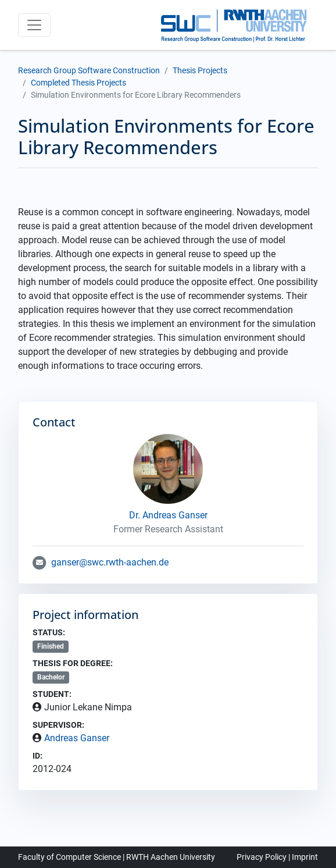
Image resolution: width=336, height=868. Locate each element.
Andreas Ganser (77, 738)
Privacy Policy (262, 857)
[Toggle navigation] (34, 25)
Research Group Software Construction (89, 70)
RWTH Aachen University (171, 857)
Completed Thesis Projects (78, 83)
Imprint (305, 857)
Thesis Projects (200, 70)
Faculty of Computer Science (69, 857)
